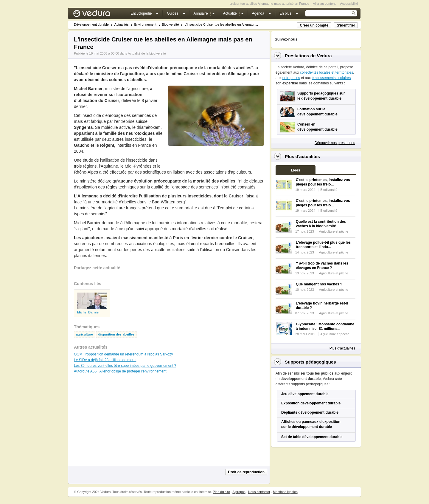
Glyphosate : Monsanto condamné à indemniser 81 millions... (325, 326)
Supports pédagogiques (310, 362)
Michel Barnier (88, 312)
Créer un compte (314, 25)
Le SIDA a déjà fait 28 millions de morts (105, 360)
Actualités (122, 25)
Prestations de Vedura (308, 56)
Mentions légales (285, 492)
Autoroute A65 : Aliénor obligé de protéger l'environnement (120, 371)
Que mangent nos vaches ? (319, 284)
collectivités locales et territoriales (327, 72)
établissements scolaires (331, 78)
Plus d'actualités (342, 348)
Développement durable (91, 25)
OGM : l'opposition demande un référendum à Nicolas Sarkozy (123, 354)
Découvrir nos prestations (335, 143)
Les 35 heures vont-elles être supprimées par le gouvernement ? (125, 366)
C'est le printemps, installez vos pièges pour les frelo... (323, 182)
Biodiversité (171, 25)
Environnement (145, 25)
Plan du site (221, 492)
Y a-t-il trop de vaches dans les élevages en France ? (322, 266)
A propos (239, 492)
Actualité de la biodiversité (147, 53)
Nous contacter (259, 492)
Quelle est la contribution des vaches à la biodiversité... (321, 224)
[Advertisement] (216, 159)
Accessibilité (349, 4)
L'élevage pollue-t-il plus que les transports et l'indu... (323, 245)
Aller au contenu (325, 4)
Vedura (99, 15)
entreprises (291, 78)
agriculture (84, 334)
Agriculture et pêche (334, 231)
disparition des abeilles (116, 334)
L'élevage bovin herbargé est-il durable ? (322, 306)
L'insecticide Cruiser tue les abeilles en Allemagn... (221, 25)
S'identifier (346, 25)
